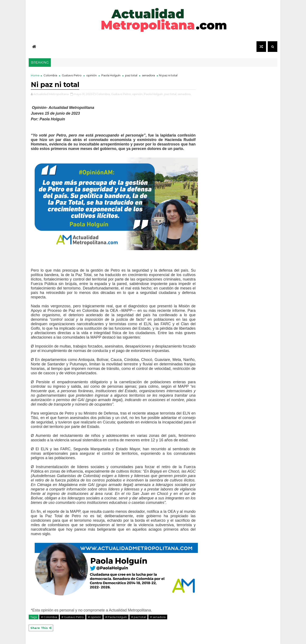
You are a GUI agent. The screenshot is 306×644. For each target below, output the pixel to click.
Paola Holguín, (154, 94)
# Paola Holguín (116, 617)
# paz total (138, 617)
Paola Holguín (111, 75)
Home (35, 75)
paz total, (171, 94)
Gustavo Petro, (121, 94)
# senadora (158, 617)
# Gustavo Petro (73, 617)
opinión (91, 75)
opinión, (138, 94)
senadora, (184, 94)
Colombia (50, 75)
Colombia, (103, 94)
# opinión (94, 617)
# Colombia (49, 617)
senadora (148, 75)
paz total (131, 75)
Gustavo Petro (72, 75)
